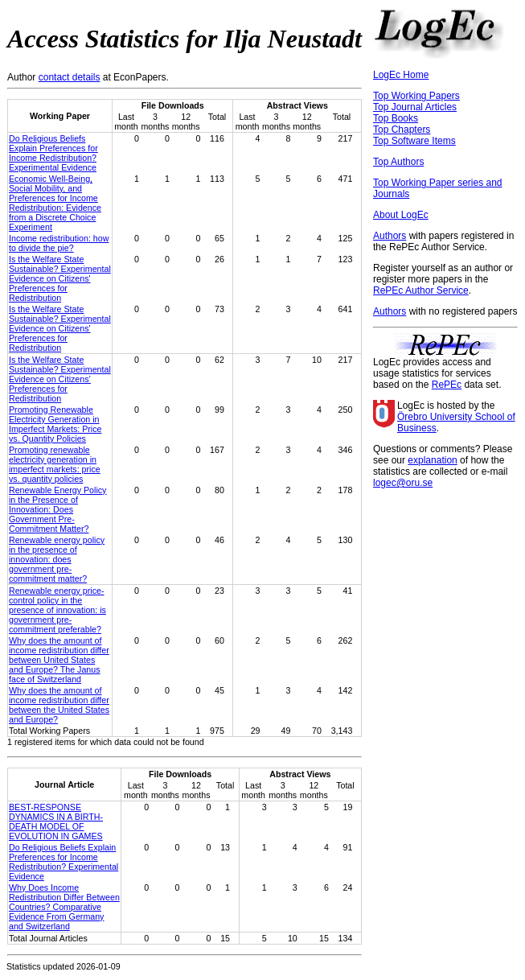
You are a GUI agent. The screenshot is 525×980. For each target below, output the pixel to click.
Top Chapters (402, 130)
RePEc (447, 385)
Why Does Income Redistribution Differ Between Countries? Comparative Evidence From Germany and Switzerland (64, 907)
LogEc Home (401, 75)
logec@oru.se (403, 483)
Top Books (396, 118)
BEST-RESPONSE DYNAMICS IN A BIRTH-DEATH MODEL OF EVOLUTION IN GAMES (56, 821)
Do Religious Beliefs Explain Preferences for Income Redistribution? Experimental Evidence (53, 153)
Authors (390, 236)
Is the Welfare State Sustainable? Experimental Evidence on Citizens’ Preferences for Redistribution (60, 379)
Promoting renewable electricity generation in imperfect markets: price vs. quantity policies (55, 464)
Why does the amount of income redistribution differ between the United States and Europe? (59, 705)
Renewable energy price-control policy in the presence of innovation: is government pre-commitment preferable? (57, 610)
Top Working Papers (416, 96)
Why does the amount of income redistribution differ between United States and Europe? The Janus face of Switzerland (59, 660)
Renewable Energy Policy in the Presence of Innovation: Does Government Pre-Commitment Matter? (57, 509)
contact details (70, 77)
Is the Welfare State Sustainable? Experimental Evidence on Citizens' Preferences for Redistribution (60, 278)
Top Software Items (414, 141)
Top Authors (398, 162)
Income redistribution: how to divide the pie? (59, 243)
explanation (432, 460)
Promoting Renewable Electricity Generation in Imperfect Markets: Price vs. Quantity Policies (55, 424)
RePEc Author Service (421, 290)
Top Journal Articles (415, 107)
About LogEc (401, 215)
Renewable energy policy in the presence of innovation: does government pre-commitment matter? (57, 559)
